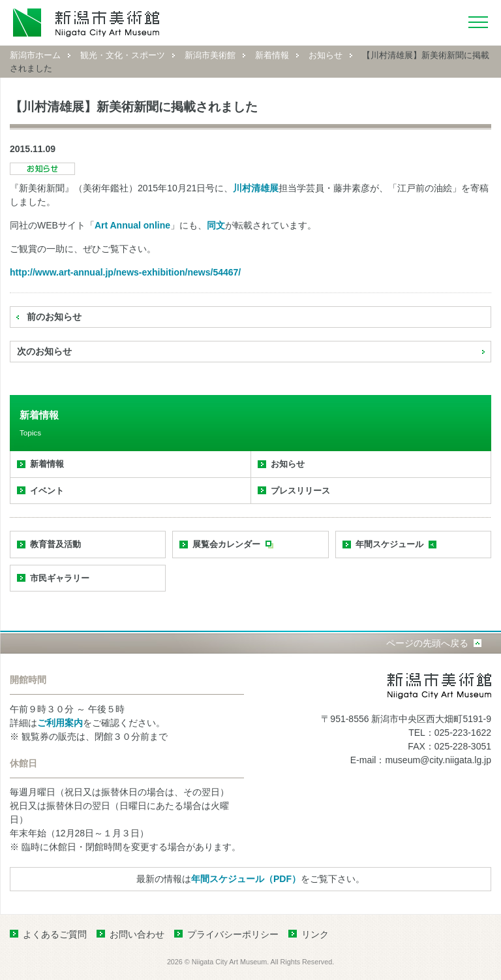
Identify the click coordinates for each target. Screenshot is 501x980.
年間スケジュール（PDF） (246, 879)
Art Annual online (132, 225)
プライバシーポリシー (233, 934)
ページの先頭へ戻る (427, 643)
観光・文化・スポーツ (123, 55)
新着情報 (272, 55)
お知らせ (326, 55)
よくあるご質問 (55, 934)
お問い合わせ (137, 934)
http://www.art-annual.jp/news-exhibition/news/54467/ (125, 272)
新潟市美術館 (210, 55)
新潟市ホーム (35, 55)
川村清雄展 (256, 188)
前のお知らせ (54, 317)
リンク (315, 934)
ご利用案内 (60, 723)
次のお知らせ (44, 351)
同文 (216, 225)
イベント (47, 491)
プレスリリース (300, 491)
